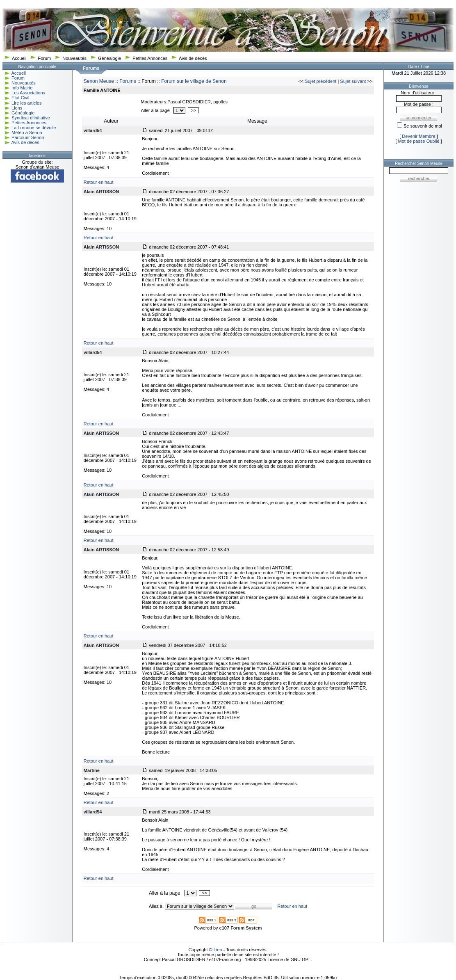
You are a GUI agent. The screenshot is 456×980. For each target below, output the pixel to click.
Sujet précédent (320, 81)
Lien (218, 950)
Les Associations (28, 93)
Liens (17, 108)
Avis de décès (193, 58)
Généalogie (109, 58)
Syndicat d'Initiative (31, 118)
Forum (44, 58)
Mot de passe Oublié (419, 141)
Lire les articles (26, 103)
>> (193, 110)
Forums (128, 81)
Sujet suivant (353, 81)
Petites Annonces (150, 58)
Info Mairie (22, 88)
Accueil (19, 58)
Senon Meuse (99, 81)
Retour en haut (99, 182)
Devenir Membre (418, 136)
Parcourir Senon (28, 137)
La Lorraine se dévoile (34, 128)
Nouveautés (74, 58)
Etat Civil (20, 98)
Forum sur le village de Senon (194, 81)
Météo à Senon (27, 132)
